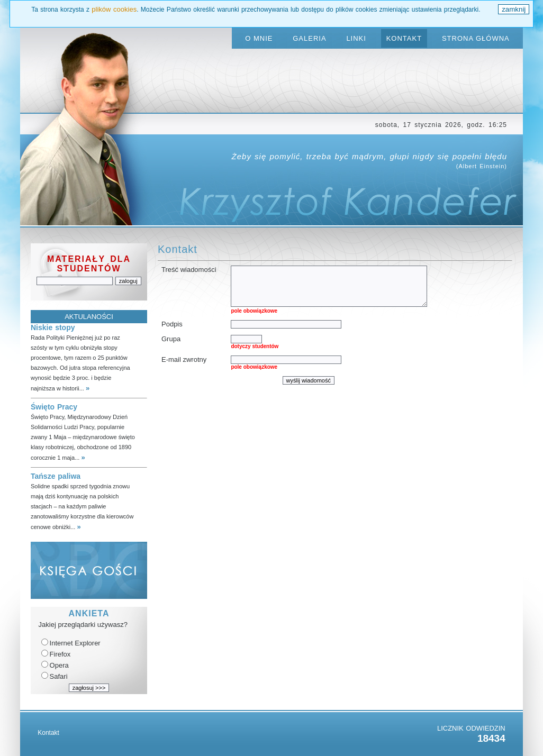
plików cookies (114, 9)
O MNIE (259, 38)
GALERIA (309, 38)
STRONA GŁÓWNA (476, 38)
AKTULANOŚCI (89, 317)
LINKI (356, 38)
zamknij (514, 9)
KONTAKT (404, 38)
